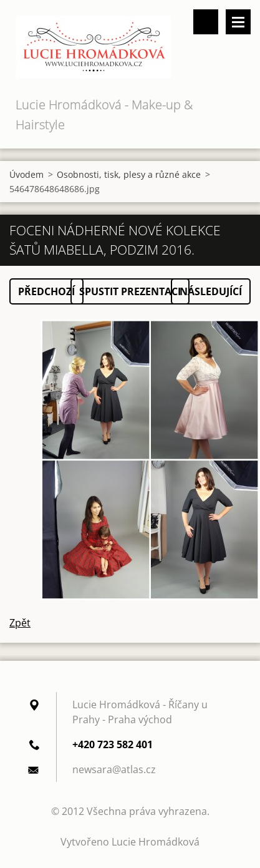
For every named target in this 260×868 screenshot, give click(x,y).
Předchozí (46, 291)
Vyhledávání (206, 22)
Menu (238, 22)
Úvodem (26, 174)
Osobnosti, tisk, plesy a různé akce (129, 174)
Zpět (20, 623)
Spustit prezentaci (130, 291)
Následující (211, 291)
